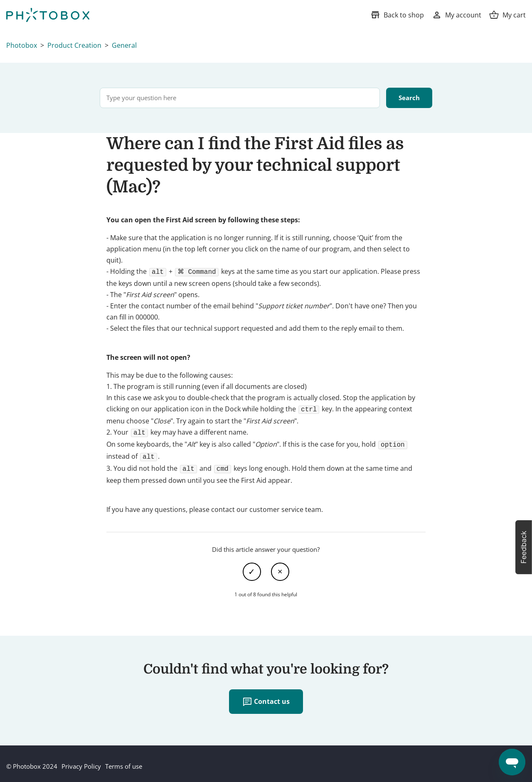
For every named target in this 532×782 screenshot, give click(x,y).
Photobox (22, 45)
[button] (524, 547)
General (124, 45)
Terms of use (124, 761)
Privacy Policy (81, 761)
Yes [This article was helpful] (252, 567)
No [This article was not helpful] (280, 567)
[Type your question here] (240, 98)
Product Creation (74, 45)
